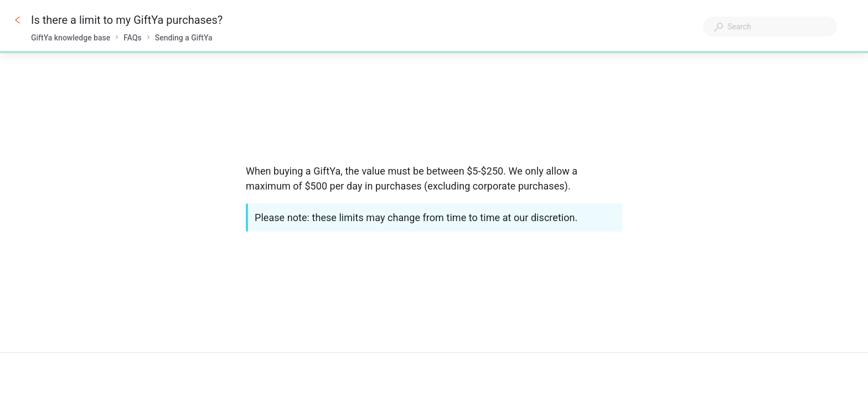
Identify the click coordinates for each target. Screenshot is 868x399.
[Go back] (18, 20)
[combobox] (770, 27)
